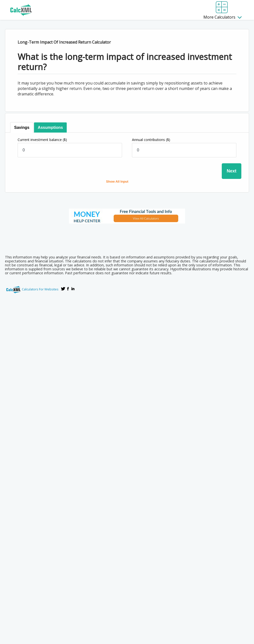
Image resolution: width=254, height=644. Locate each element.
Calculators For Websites (40, 289)
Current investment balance (42, 140)
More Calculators (222, 17)
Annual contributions (151, 140)
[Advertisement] (127, 238)
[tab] (22, 127)
